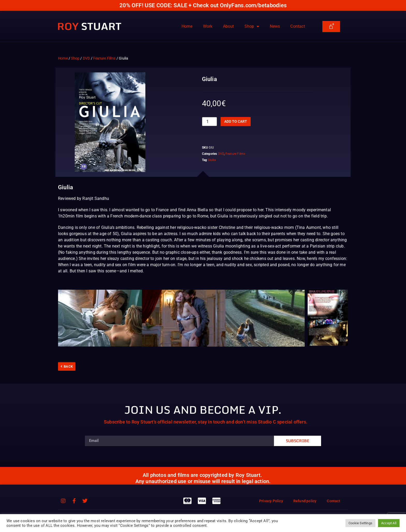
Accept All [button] (389, 523)
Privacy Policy (271, 501)
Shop (252, 26)
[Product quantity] (209, 122)
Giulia (212, 160)
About (229, 26)
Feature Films (104, 58)
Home (187, 26)
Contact (298, 26)
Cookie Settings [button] (360, 523)
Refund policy (305, 501)
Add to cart (236, 121)
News (275, 26)
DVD (86, 58)
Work (208, 26)
